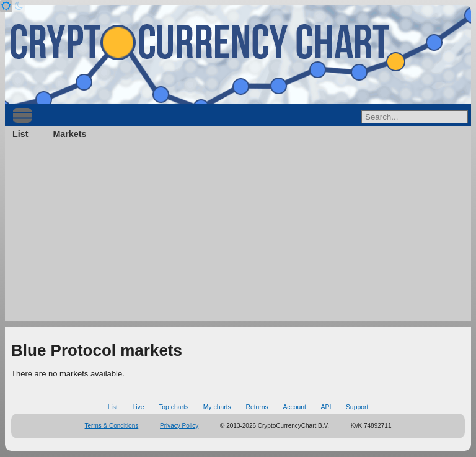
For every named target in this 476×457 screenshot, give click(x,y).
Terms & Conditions (112, 426)
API (326, 407)
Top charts (174, 407)
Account (294, 407)
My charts (217, 407)
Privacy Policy (179, 426)
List (20, 134)
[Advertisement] (238, 234)
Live (138, 407)
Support (357, 407)
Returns (257, 407)
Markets (69, 134)
